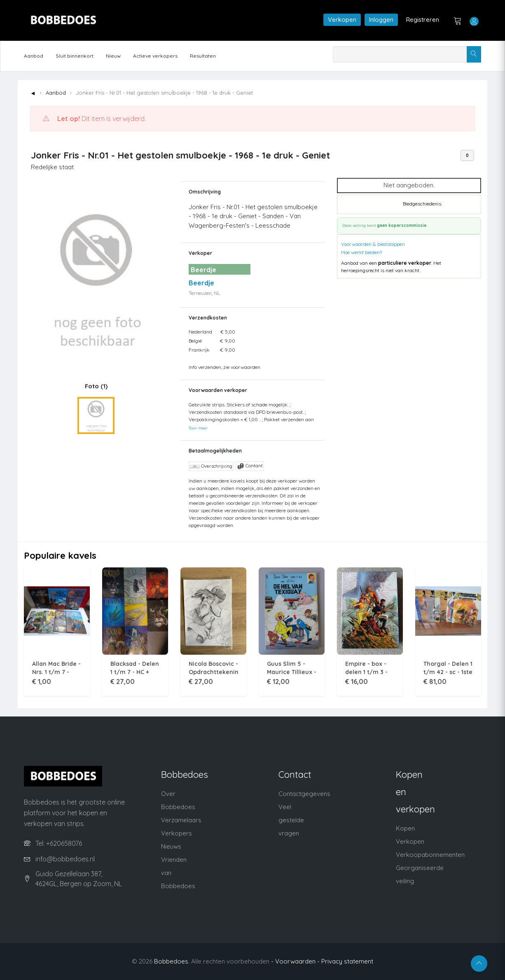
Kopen (405, 828)
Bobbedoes (171, 961)
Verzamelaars (181, 820)
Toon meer (198, 428)
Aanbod (34, 56)
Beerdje (201, 283)
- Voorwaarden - (295, 961)
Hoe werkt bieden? (361, 252)
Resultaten (203, 56)
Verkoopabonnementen (430, 855)
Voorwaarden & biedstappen (373, 244)
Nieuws (171, 846)
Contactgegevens (304, 794)
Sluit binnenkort (75, 56)
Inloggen (381, 20)
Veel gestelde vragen (291, 820)
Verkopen (342, 20)
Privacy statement (347, 961)
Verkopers (177, 833)
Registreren (423, 20)
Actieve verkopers (155, 56)
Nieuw (113, 56)
